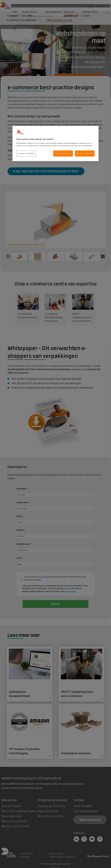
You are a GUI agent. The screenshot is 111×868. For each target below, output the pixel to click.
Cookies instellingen (26, 153)
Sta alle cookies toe (85, 153)
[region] (55, 143)
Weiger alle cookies (63, 153)
